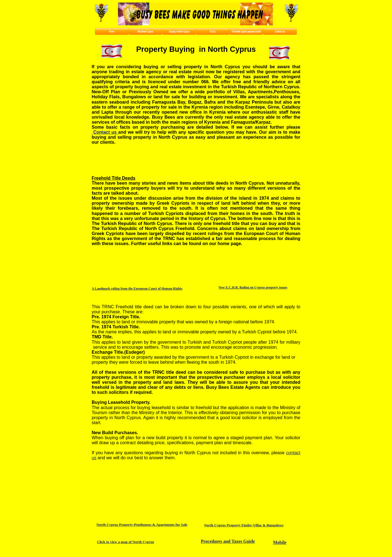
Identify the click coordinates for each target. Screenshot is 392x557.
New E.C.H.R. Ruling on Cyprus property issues (253, 287)
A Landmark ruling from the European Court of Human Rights (137, 289)
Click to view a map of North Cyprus (126, 542)
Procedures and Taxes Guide (228, 541)
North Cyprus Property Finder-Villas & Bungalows (244, 525)
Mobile (280, 542)
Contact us (105, 132)
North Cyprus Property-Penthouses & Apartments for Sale (142, 525)
